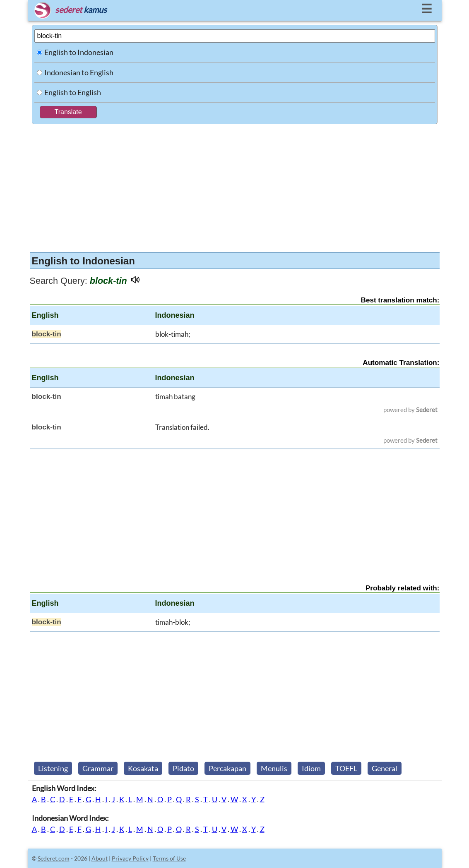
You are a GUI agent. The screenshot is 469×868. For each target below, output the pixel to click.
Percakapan (227, 768)
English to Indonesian (79, 52)
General (385, 768)
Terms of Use (169, 858)
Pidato (183, 768)
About (100, 858)
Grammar (98, 768)
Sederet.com (54, 858)
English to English (73, 92)
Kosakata (143, 768)
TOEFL (346, 768)
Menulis (274, 768)
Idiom (311, 768)
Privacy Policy (130, 858)
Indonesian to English (79, 72)
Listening (53, 768)
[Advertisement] (235, 186)
